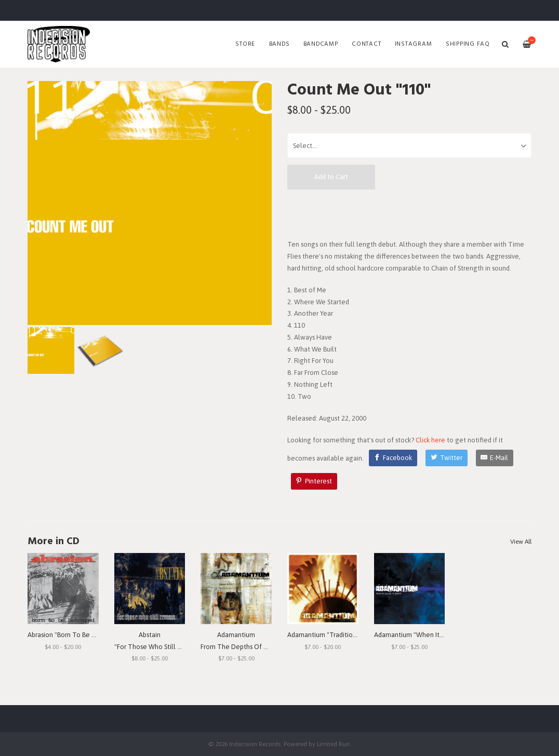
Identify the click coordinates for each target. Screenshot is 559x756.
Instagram (414, 44)
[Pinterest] (314, 481)
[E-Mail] (495, 458)
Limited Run (333, 744)
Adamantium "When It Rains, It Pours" (429, 635)
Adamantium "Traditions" (324, 635)
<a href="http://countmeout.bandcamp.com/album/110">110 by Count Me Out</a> (409, 214)
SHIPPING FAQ (468, 44)
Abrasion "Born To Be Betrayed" (74, 635)
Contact (366, 44)
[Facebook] (393, 458)
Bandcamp (321, 44)
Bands (279, 44)
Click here (430, 440)
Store (245, 44)
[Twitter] (447, 458)
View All (521, 542)
